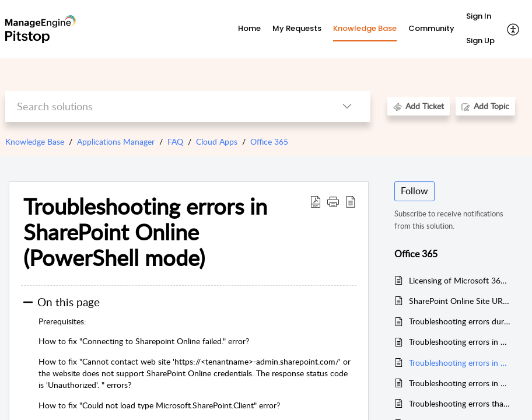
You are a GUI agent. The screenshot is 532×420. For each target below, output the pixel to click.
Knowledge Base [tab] (365, 28)
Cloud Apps (217, 141)
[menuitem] (480, 17)
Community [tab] (431, 28)
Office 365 (269, 141)
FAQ (175, 141)
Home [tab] (249, 28)
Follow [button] (414, 191)
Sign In (479, 16)
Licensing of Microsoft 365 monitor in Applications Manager (460, 280)
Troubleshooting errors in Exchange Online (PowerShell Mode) (460, 342)
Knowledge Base (35, 141)
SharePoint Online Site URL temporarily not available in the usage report (460, 301)
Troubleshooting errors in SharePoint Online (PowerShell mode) (460, 363)
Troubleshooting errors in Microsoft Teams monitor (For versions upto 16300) (460, 383)
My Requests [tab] (297, 28)
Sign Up (480, 41)
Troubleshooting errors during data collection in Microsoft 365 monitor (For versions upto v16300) (460, 321)
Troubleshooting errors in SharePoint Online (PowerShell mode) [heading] (145, 232)
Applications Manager (116, 141)
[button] (514, 29)
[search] (164, 106)
